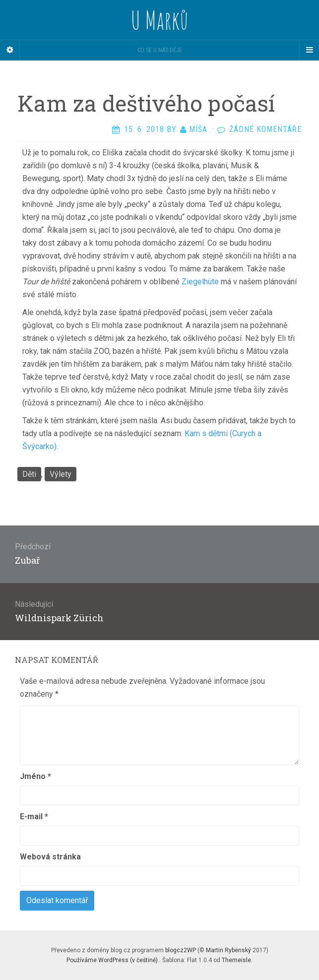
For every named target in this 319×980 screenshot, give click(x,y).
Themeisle (236, 960)
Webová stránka (50, 857)
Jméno (35, 776)
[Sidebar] (10, 50)
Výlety (61, 474)
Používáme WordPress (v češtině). (113, 960)
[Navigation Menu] (309, 50)
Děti (29, 474)
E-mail (34, 817)
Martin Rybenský (228, 950)
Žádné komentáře (265, 129)
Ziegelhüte (200, 282)
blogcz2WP (181, 950)
